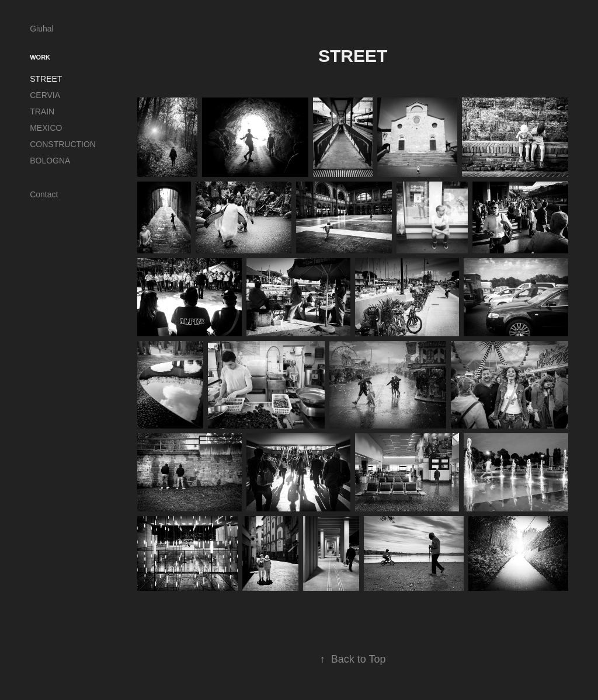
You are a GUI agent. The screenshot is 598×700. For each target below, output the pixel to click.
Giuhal (41, 29)
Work (40, 57)
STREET (46, 79)
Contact (44, 194)
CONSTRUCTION (63, 144)
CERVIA (45, 95)
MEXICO (46, 128)
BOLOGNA (50, 161)
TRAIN (42, 112)
